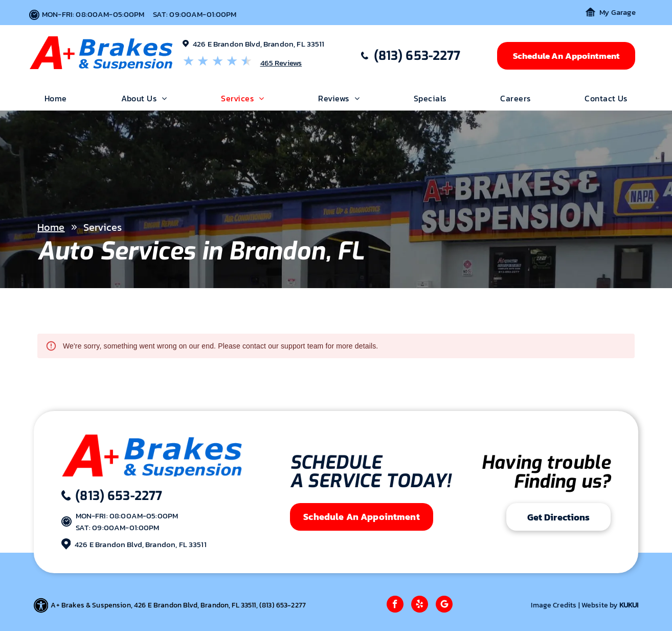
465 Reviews (281, 63)
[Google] (444, 605)
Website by (600, 605)
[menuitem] (56, 98)
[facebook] (395, 605)
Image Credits (554, 605)
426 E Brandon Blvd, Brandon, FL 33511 (259, 44)
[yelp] (420, 605)
